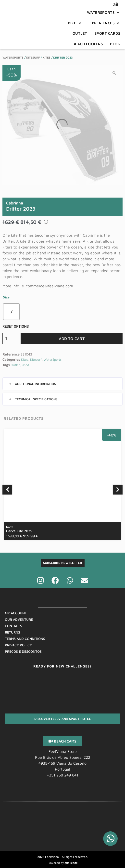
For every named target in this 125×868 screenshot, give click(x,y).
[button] (104, 13)
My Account (16, 613)
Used (25, 365)
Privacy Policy (18, 645)
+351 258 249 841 (62, 775)
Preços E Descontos (23, 651)
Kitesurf (33, 57)
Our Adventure (19, 619)
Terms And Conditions (25, 639)
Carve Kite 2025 (19, 529)
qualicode (71, 863)
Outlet (15, 365)
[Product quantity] (12, 339)
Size (6, 298)
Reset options (16, 327)
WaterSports (13, 57)
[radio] (11, 312)
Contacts (13, 626)
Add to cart (72, 339)
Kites (47, 57)
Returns (12, 632)
